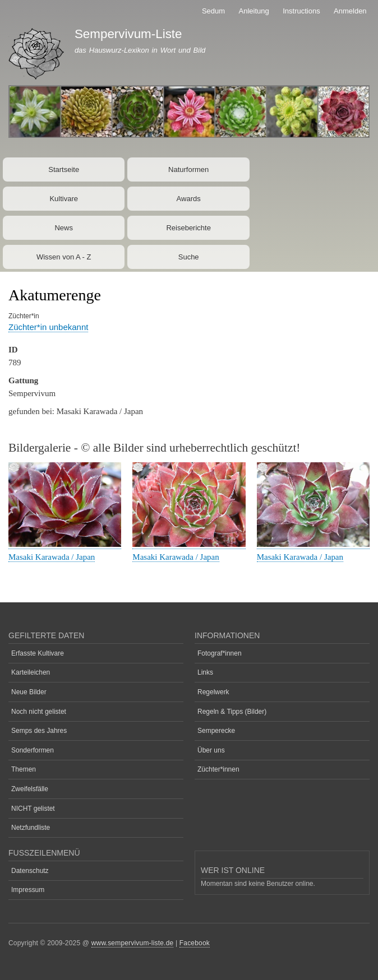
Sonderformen (33, 750)
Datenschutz (30, 871)
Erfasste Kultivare (38, 653)
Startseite (64, 169)
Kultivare (64, 199)
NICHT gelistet (33, 809)
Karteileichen (31, 672)
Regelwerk (213, 692)
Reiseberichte (188, 228)
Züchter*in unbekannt (48, 327)
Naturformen (188, 169)
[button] (65, 544)
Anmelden (350, 11)
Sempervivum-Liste (128, 34)
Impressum (28, 890)
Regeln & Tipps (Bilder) (232, 712)
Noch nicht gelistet (39, 712)
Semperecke (216, 731)
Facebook (195, 943)
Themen (24, 769)
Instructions (301, 11)
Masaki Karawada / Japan (52, 557)
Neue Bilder (29, 692)
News (64, 228)
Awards (189, 199)
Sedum (213, 11)
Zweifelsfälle (30, 789)
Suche (189, 257)
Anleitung (254, 11)
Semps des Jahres (39, 731)
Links (205, 672)
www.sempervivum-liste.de (133, 943)
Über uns (211, 750)
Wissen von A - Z (64, 257)
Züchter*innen (218, 769)
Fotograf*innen (220, 653)
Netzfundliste (31, 828)
